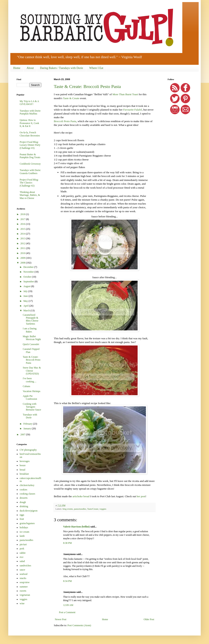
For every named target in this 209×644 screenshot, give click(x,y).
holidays (24, 527)
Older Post (149, 619)
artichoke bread (81, 496)
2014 (23, 234)
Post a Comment (67, 612)
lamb (22, 536)
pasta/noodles (80, 509)
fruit (22, 519)
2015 (23, 229)
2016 (23, 224)
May (26, 301)
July (26, 291)
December (29, 267)
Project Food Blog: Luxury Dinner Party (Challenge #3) (30, 145)
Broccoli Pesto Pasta (65, 121)
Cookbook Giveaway (30, 164)
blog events (68, 509)
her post (141, 496)
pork (22, 549)
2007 (23, 435)
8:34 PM (67, 581)
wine (22, 603)
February (28, 424)
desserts (24, 498)
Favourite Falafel (132, 110)
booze (23, 465)
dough (23, 502)
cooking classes (27, 494)
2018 (23, 214)
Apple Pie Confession (30, 397)
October (28, 277)
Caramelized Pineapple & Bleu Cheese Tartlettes (31, 319)
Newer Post (61, 619)
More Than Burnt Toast (125, 94)
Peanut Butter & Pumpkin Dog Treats (30, 156)
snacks (23, 578)
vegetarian (25, 595)
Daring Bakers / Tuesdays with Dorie (61, 68)
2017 (23, 219)
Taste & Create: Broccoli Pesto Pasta (87, 86)
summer (24, 587)
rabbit (23, 553)
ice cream (24, 532)
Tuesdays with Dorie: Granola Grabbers (30, 172)
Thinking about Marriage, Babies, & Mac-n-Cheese (30, 195)
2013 (23, 238)
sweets (23, 591)
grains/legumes (27, 523)
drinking (24, 506)
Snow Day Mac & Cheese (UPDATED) (32, 371)
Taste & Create (71, 98)
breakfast (24, 474)
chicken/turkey (27, 485)
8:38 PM (67, 543)
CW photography (28, 450)
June (26, 296)
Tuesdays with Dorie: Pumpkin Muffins (30, 112)
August (27, 286)
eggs (22, 515)
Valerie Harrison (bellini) (76, 527)
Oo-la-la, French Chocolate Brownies (30, 134)
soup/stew (25, 582)
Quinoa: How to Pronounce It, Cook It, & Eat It (29, 123)
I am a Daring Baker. (30, 330)
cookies (23, 490)
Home (17, 68)
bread (22, 470)
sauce (22, 570)
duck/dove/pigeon (29, 511)
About (30, 68)
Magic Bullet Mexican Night (32, 338)
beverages (25, 461)
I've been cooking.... (30, 380)
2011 (23, 248)
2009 (23, 258)
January (28, 429)
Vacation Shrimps (32, 391)
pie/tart (23, 544)
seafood (23, 574)
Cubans (26, 386)
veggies (103, 509)
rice (22, 557)
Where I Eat (96, 68)
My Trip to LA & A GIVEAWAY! (29, 103)
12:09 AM (68, 605)
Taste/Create (93, 509)
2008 (23, 263)
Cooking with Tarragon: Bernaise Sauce (32, 407)
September (29, 282)
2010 (23, 253)
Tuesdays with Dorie (30, 416)
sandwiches (25, 566)
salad (22, 561)
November (29, 272)
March (27, 311)
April (26, 306)
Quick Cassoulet (31, 344)
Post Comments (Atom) (79, 625)
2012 (23, 243)
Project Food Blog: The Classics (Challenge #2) (29, 183)
